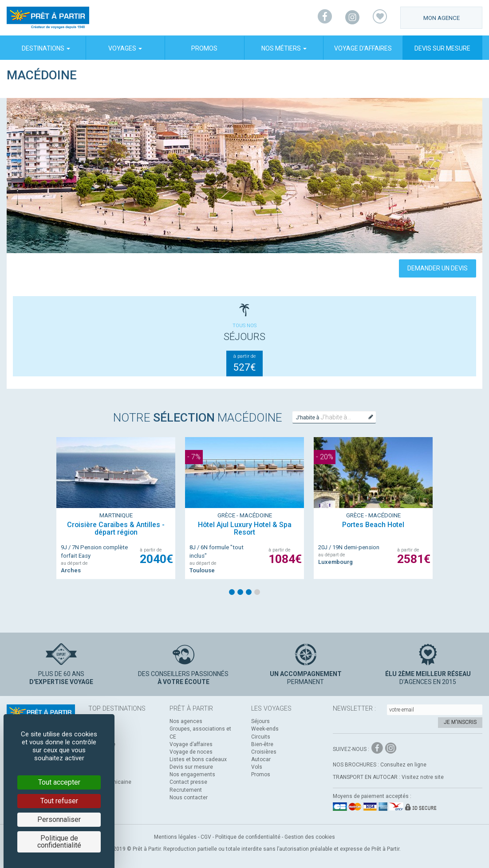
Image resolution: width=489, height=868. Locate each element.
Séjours (260, 721)
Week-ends (265, 729)
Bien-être (262, 744)
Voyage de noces (191, 752)
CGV (206, 837)
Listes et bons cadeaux (198, 759)
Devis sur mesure (442, 48)
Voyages (125, 48)
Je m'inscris (460, 722)
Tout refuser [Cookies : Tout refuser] (59, 801)
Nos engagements (192, 774)
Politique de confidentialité (248, 837)
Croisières (264, 752)
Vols (257, 767)
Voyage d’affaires (363, 48)
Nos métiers (284, 48)
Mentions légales (175, 837)
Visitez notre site (423, 777)
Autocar (261, 759)
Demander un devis (438, 268)
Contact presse (188, 782)
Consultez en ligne (403, 765)
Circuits (261, 737)
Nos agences (186, 721)
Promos (204, 48)
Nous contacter (189, 798)
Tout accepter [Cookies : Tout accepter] (59, 782)
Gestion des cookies (310, 837)
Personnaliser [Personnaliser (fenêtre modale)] (59, 819)
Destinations (46, 48)
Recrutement (186, 790)
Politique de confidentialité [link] (59, 842)
